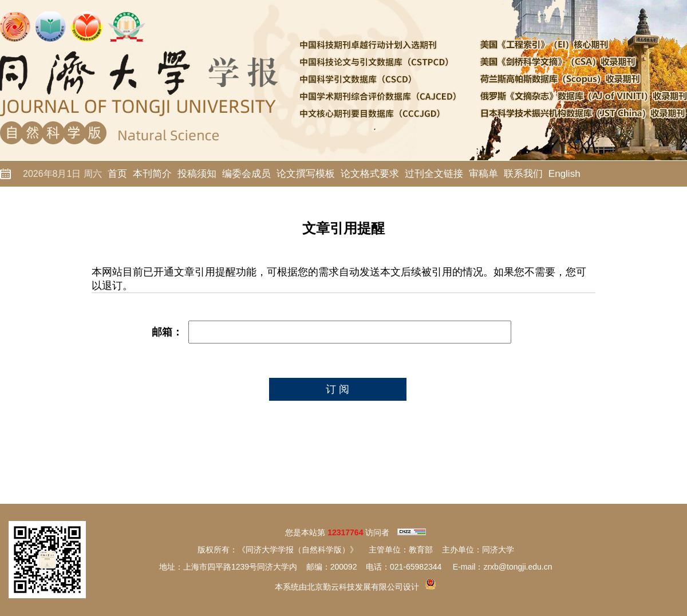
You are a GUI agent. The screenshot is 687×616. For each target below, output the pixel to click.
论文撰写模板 (306, 174)
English (564, 174)
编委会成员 (246, 174)
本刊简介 (152, 174)
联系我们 (523, 174)
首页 (117, 174)
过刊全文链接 (434, 174)
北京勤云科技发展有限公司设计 (363, 587)
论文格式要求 (370, 174)
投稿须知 (197, 174)
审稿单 (483, 174)
